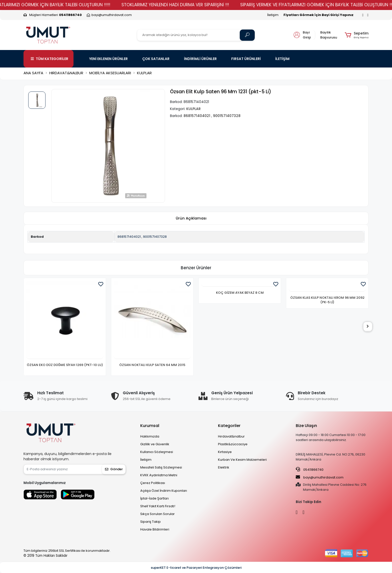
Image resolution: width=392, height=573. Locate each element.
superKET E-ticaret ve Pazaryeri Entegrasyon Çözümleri (196, 568)
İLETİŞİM (282, 59)
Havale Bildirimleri (155, 529)
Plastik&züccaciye (233, 444)
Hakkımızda (150, 436)
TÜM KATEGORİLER (49, 59)
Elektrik (224, 467)
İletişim (273, 15)
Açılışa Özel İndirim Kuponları (164, 491)
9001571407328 (155, 237)
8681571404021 (129, 237)
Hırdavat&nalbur (231, 436)
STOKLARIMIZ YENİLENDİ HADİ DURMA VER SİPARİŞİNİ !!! (190, 5)
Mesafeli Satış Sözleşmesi (161, 467)
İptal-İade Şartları (154, 498)
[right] (368, 327)
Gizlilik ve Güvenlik (155, 444)
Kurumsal (150, 426)
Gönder (114, 469)
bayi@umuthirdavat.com (320, 477)
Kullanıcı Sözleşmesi (157, 452)
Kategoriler (229, 426)
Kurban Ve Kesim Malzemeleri (242, 460)
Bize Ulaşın (306, 426)
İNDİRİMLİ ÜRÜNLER (200, 59)
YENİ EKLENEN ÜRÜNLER (108, 59)
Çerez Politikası (153, 483)
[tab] (191, 218)
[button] (357, 35)
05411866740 (310, 469)
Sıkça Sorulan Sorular (157, 514)
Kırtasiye (225, 452)
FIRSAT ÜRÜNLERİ (246, 59)
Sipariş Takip (150, 522)
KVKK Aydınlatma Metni (159, 475)
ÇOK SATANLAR (156, 59)
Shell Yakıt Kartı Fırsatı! (158, 506)
